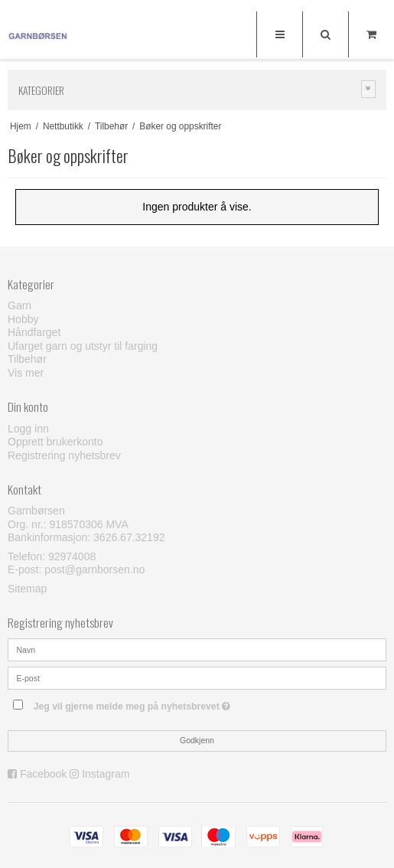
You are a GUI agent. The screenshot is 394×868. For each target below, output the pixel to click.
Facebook (43, 774)
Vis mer (26, 373)
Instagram (106, 774)
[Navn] (197, 648)
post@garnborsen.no (94, 569)
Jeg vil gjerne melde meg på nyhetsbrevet (169, 704)
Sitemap (27, 589)
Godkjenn (197, 740)
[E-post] (197, 677)
